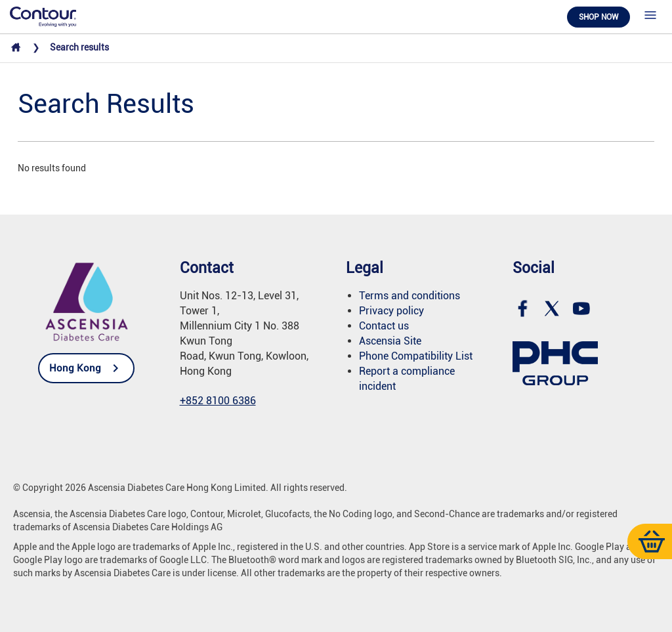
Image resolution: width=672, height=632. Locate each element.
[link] (43, 16)
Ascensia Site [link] (390, 341)
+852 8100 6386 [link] (218, 401)
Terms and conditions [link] (409, 296)
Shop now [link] (598, 17)
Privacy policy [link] (391, 311)
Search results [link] (79, 47)
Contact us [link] (384, 326)
